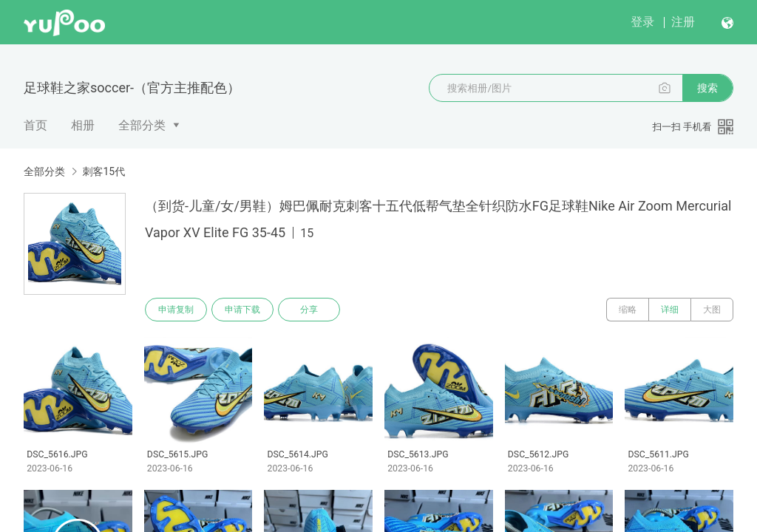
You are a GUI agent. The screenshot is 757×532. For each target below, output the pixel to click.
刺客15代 (103, 171)
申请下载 (242, 310)
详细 (670, 310)
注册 (683, 22)
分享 (309, 310)
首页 (35, 125)
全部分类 (142, 125)
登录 (642, 22)
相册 (83, 125)
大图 (712, 310)
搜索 (707, 88)
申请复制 (176, 310)
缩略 (628, 310)
